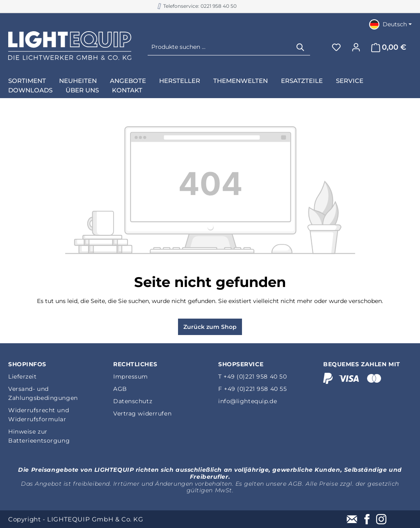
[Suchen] (301, 47)
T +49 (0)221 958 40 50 (252, 376)
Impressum (131, 376)
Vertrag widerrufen (142, 413)
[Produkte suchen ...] (220, 47)
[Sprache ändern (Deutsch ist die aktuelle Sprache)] (390, 24)
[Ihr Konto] (356, 47)
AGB (120, 389)
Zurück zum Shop (210, 327)
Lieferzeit (23, 376)
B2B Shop (197, 6)
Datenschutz (133, 401)
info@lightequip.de (248, 401)
